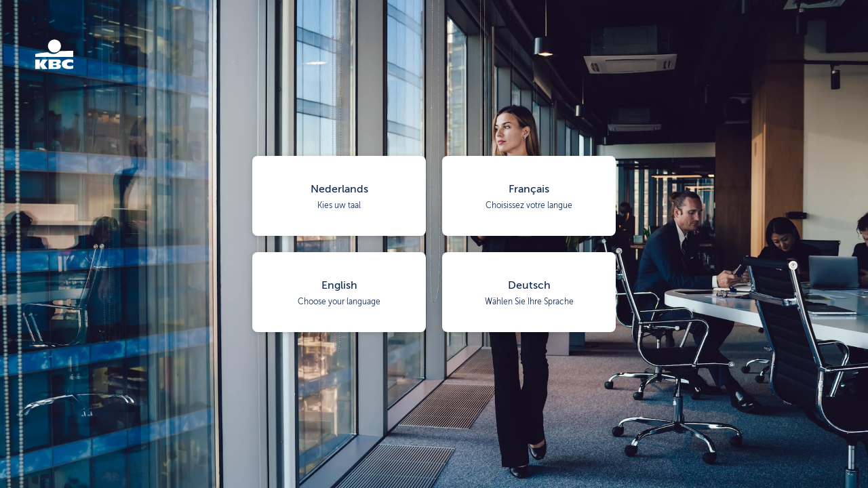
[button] (339, 196)
